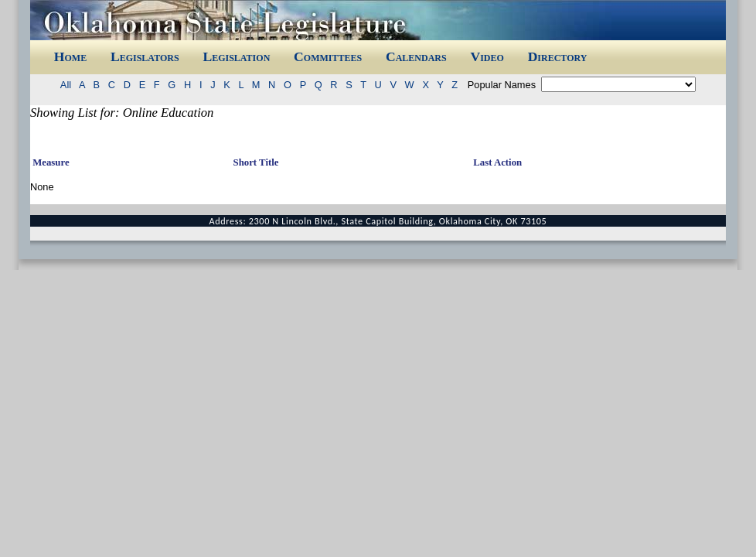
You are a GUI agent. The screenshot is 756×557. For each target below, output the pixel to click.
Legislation (236, 56)
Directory (558, 56)
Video (487, 56)
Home (70, 56)
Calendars (416, 56)
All (68, 85)
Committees (328, 56)
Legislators (145, 56)
